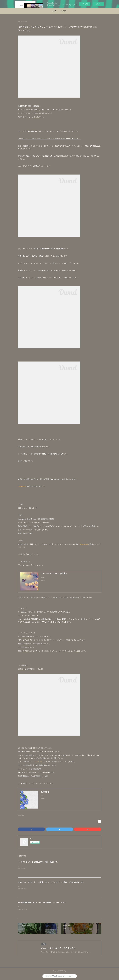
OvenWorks (22, 486)
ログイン (98, 4)
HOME (55, 11)
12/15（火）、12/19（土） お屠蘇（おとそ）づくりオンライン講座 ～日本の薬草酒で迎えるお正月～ (55, 882)
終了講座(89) (21, 815)
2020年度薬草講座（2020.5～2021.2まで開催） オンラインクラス (42, 903)
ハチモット (39, 762)
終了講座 (64, 11)
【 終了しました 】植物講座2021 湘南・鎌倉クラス (38, 862)
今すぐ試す (85, 4)
